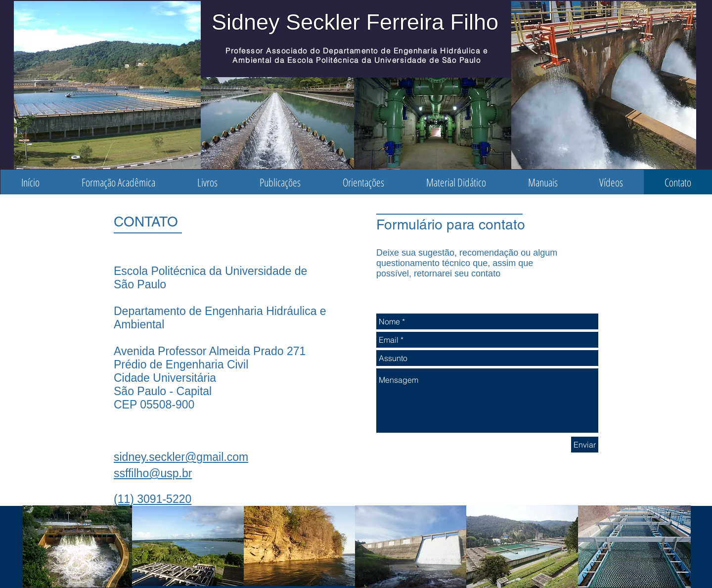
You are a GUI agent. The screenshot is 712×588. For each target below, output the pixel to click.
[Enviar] (585, 445)
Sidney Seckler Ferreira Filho (355, 22)
